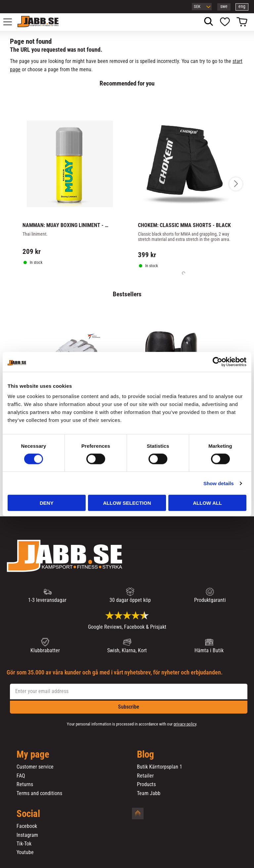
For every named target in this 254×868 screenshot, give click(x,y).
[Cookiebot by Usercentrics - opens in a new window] (217, 362)
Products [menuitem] (146, 784)
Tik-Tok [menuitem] (24, 844)
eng (242, 6)
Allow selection (127, 503)
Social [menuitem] (28, 814)
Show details (219, 483)
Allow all (207, 503)
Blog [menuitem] (146, 755)
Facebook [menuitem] (27, 826)
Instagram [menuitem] (27, 835)
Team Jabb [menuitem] (149, 793)
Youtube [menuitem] (25, 852)
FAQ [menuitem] (21, 776)
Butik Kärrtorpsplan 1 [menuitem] (160, 767)
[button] (11, 22)
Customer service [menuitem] (35, 767)
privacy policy (185, 724)
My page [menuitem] (33, 755)
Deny (47, 503)
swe (224, 6)
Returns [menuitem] (25, 784)
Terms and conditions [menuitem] (39, 793)
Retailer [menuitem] (145, 776)
